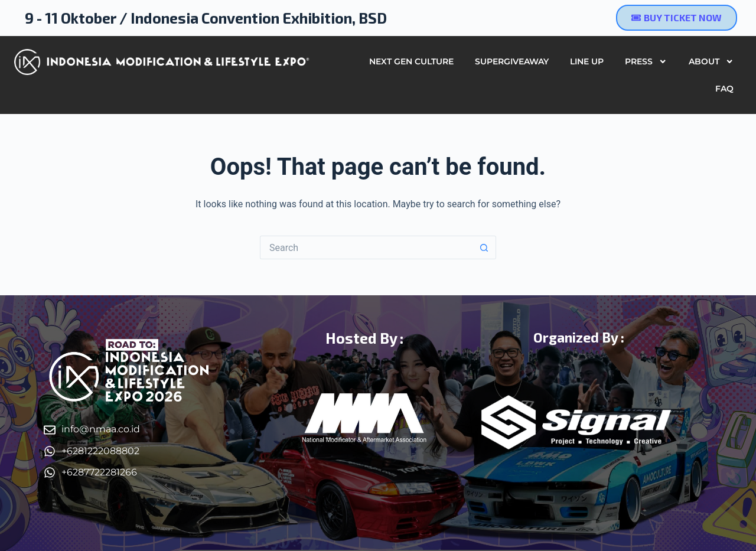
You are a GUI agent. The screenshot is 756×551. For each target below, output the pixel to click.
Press (646, 61)
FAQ (724, 89)
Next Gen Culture (411, 61)
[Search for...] (366, 247)
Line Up (587, 61)
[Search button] (484, 247)
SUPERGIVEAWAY (512, 61)
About (711, 61)
